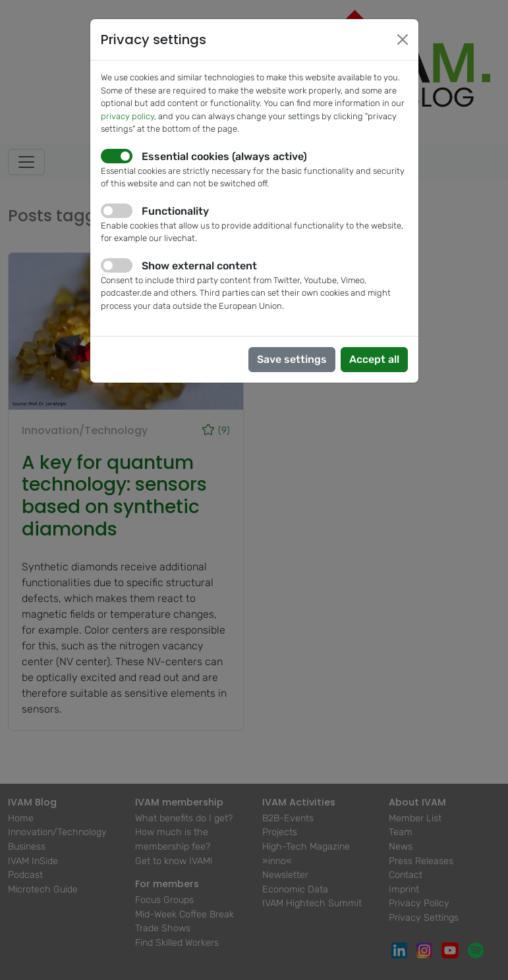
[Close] (403, 40)
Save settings (292, 359)
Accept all (374, 359)
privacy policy (127, 116)
